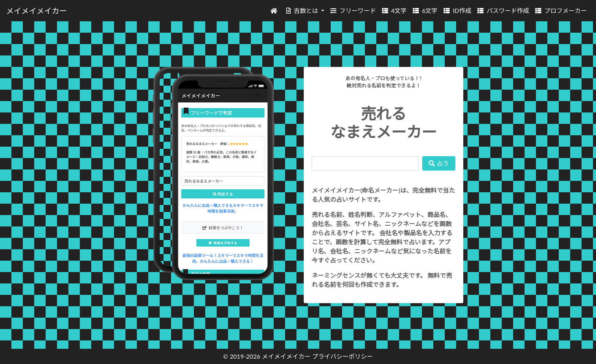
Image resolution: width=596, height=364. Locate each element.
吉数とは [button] (303, 10)
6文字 (425, 10)
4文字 (394, 10)
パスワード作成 (503, 10)
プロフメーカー (561, 10)
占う (439, 163)
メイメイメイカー (36, 11)
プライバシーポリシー (342, 356)
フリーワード (353, 10)
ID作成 (457, 10)
